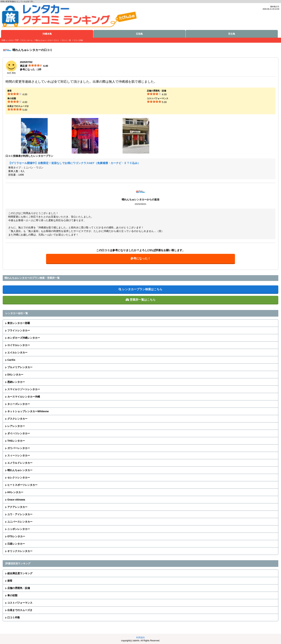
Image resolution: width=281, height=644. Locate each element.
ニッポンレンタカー (19, 529)
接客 (10, 581)
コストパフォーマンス (20, 603)
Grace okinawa (16, 500)
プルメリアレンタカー (20, 367)
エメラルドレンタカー (20, 463)
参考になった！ (140, 258)
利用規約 (140, 638)
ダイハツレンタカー (19, 433)
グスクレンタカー (17, 419)
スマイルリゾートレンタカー (24, 389)
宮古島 (232, 34)
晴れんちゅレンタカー (20, 470)
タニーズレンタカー (19, 404)
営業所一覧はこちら (143, 300)
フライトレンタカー (19, 330)
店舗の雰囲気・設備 (19, 588)
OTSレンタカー (16, 536)
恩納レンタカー (16, 382)
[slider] (35, 65)
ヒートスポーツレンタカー (22, 485)
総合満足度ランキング (20, 573)
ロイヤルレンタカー (19, 345)
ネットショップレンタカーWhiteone (28, 411)
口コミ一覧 (66, 40)
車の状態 (12, 595)
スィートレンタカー (19, 455)
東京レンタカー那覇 (19, 323)
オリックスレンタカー (20, 551)
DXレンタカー (15, 375)
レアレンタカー (16, 426)
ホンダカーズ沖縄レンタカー (24, 338)
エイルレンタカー (17, 352)
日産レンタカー (16, 544)
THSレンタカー (16, 441)
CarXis (11, 360)
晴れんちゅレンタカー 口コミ (47, 40)
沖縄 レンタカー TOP (10, 40)
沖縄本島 (47, 34)
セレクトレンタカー (19, 478)
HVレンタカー (15, 492)
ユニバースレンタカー (20, 522)
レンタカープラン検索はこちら (142, 289)
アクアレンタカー (17, 507)
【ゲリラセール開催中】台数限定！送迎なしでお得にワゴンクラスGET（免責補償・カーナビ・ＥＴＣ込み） (74, 163)
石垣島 (139, 34)
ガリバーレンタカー (19, 448)
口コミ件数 (14, 617)
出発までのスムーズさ (20, 610)
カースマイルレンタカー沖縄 (24, 397)
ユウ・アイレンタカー (20, 514)
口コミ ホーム (27, 40)
